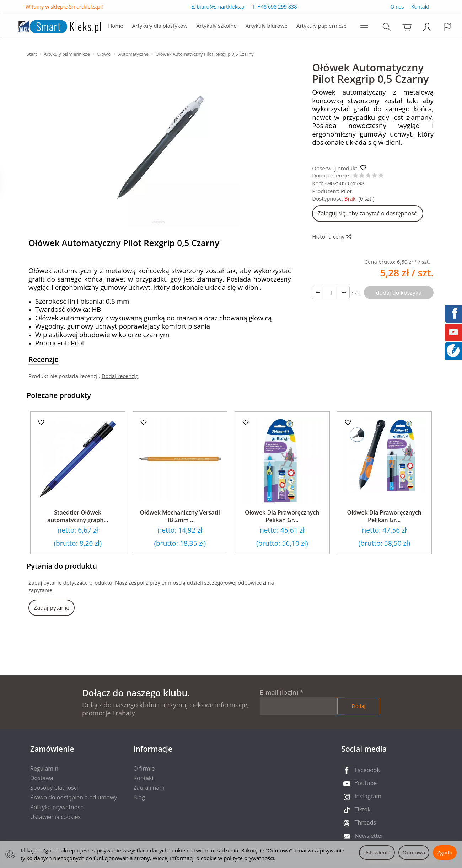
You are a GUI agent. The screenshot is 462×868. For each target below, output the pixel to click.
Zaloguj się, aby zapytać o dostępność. (368, 213)
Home (116, 27)
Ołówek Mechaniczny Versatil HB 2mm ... (180, 516)
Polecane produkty (59, 395)
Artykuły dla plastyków (160, 27)
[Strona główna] (52, 26)
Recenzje (44, 359)
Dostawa (42, 778)
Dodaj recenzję (120, 376)
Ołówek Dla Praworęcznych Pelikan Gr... (282, 516)
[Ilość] (331, 293)
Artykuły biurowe (267, 27)
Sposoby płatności (54, 788)
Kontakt (420, 8)
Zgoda (445, 852)
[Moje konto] (428, 28)
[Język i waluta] (448, 28)
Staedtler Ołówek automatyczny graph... (78, 516)
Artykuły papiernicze (321, 27)
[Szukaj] (387, 28)
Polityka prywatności (57, 807)
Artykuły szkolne (217, 27)
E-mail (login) (279, 692)
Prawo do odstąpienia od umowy (74, 797)
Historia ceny (331, 236)
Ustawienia (377, 852)
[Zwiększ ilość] (318, 293)
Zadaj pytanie (52, 608)
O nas (397, 8)
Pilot (346, 191)
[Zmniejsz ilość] (344, 293)
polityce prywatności (249, 858)
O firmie (144, 768)
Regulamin (44, 768)
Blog (139, 797)
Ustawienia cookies (55, 817)
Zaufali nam (149, 788)
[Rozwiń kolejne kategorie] (364, 27)
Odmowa (414, 852)
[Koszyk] (408, 28)
